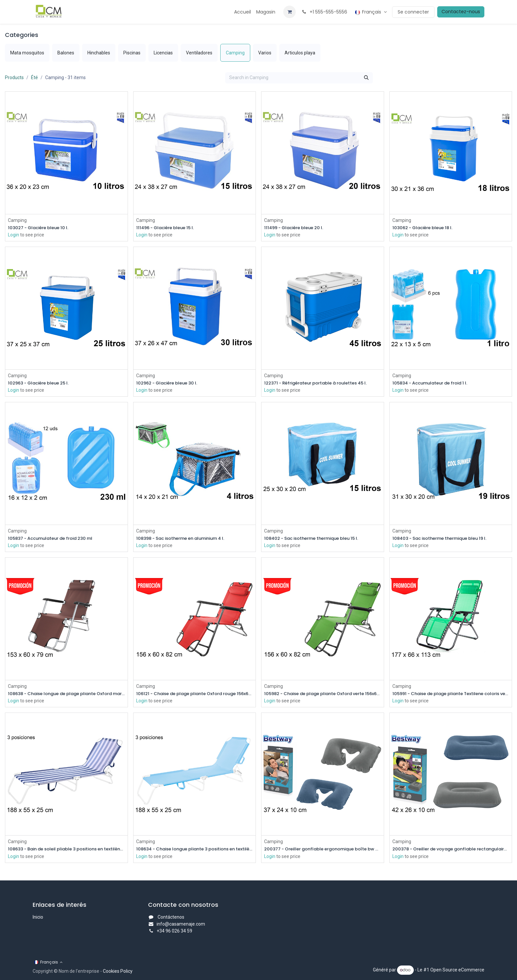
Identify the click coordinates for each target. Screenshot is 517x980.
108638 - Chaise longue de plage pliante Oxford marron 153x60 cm (66, 695)
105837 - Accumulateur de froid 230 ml (55, 539)
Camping (17, 220)
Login (14, 235)
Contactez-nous (461, 12)
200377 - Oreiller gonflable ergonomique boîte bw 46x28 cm (323, 851)
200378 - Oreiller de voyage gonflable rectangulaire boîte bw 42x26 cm (451, 851)
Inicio (38, 917)
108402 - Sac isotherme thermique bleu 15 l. (316, 539)
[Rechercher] (366, 78)
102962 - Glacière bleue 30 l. (170, 383)
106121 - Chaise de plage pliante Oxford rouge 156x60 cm (195, 695)
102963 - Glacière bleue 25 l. (42, 383)
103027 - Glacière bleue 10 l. (41, 228)
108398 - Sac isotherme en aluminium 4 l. (185, 539)
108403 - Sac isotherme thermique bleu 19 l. (444, 539)
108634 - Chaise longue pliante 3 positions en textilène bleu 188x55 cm (195, 851)
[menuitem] (243, 12)
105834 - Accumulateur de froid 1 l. (434, 383)
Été (34, 77)
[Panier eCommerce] (289, 12)
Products (14, 77)
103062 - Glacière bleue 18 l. (426, 228)
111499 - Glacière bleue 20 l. (297, 228)
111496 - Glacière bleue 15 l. (168, 228)
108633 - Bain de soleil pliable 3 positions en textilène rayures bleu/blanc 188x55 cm (66, 851)
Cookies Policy (118, 971)
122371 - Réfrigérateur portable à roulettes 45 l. (321, 383)
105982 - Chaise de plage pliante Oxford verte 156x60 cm (323, 695)
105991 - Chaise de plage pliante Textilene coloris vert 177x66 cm (451, 695)
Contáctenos (171, 917)
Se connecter (413, 12)
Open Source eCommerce (457, 970)
